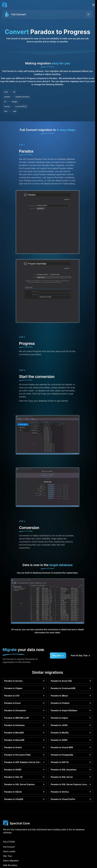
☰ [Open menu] (88, 14)
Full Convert (19, 14)
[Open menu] (93, 5)
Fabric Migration (11, 861)
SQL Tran (8, 856)
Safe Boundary (10, 865)
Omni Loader (9, 851)
